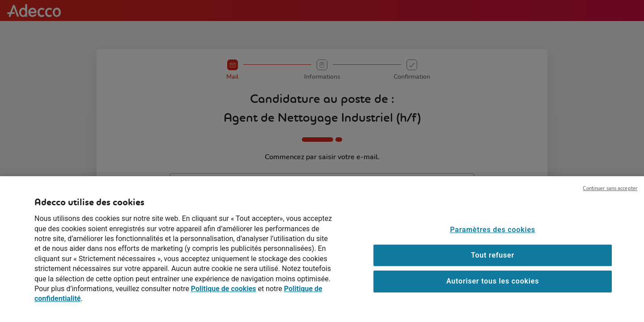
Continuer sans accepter (610, 195)
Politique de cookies (224, 295)
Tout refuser (493, 261)
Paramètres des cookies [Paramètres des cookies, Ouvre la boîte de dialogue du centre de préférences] (492, 236)
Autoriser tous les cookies (493, 287)
